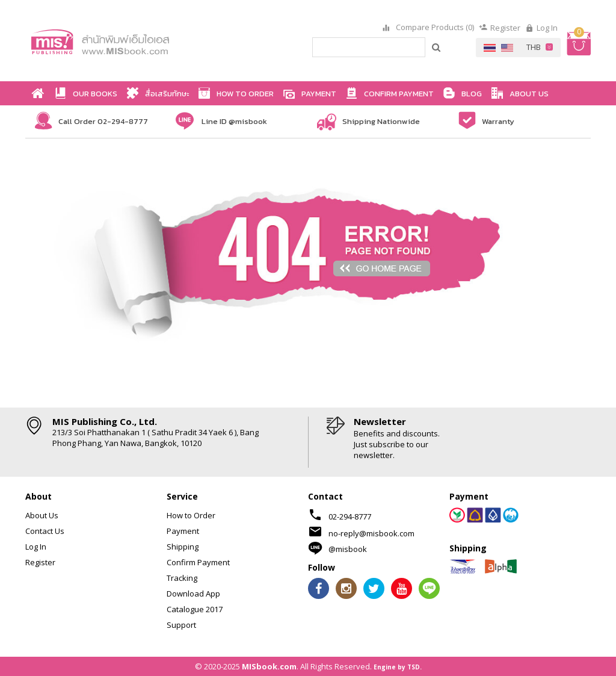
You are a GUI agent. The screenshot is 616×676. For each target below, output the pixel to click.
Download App (193, 594)
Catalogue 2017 (195, 609)
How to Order (191, 515)
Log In (547, 28)
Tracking (182, 578)
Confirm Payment (198, 562)
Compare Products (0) (434, 28)
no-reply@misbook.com (371, 533)
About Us (42, 515)
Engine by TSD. (398, 667)
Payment (183, 531)
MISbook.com (269, 666)
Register (505, 28)
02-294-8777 (350, 516)
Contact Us (45, 531)
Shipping (183, 547)
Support (181, 625)
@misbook (348, 549)
